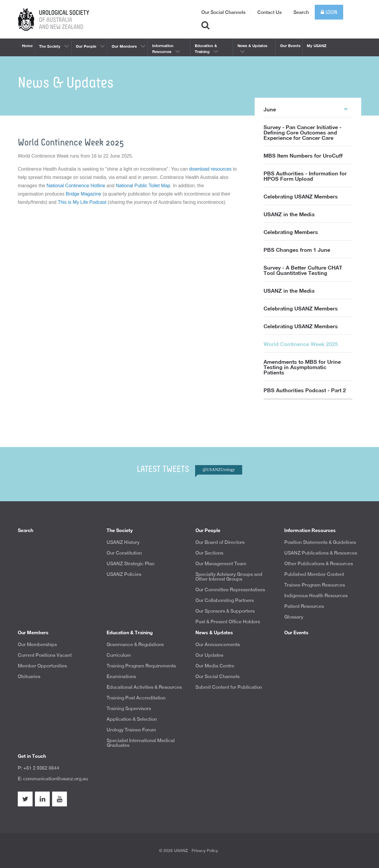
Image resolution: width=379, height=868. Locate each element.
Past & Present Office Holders (228, 622)
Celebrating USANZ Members (301, 196)
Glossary (294, 617)
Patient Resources (304, 606)
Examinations (121, 676)
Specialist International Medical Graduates (141, 743)
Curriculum (119, 655)
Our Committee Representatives (230, 590)
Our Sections (209, 553)
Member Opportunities (42, 666)
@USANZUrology (219, 470)
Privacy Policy (205, 851)
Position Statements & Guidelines (320, 542)
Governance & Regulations (135, 644)
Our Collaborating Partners (225, 600)
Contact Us (269, 12)
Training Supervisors (129, 708)
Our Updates (209, 655)
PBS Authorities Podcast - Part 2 (305, 390)
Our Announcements (218, 644)
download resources (210, 169)
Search (301, 12)
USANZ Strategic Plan (131, 564)
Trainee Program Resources (315, 585)
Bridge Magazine (83, 194)
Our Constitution (124, 553)
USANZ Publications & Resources (321, 553)
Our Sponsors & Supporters (225, 611)
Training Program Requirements (141, 666)
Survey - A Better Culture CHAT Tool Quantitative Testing (303, 270)
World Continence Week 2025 (301, 344)
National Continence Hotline (76, 186)
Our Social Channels (223, 12)
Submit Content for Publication (229, 687)
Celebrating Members (291, 232)
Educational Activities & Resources (144, 687)
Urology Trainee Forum (131, 730)
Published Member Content (314, 574)
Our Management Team (221, 564)
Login (329, 12)
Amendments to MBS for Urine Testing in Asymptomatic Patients (302, 367)
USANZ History (123, 542)
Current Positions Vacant (45, 655)
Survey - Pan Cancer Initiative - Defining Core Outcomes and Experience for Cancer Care (302, 132)
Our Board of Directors (220, 542)
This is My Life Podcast (82, 202)
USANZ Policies (124, 574)
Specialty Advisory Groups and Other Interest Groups (229, 577)
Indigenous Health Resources (316, 596)
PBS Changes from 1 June (297, 250)
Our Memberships (37, 644)
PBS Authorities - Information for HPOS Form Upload (305, 176)
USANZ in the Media (289, 214)
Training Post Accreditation (136, 698)
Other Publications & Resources (319, 564)
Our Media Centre (215, 666)
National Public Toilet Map (143, 186)
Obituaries (29, 676)
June (306, 109)
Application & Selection (132, 719)
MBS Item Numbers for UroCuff (303, 156)
